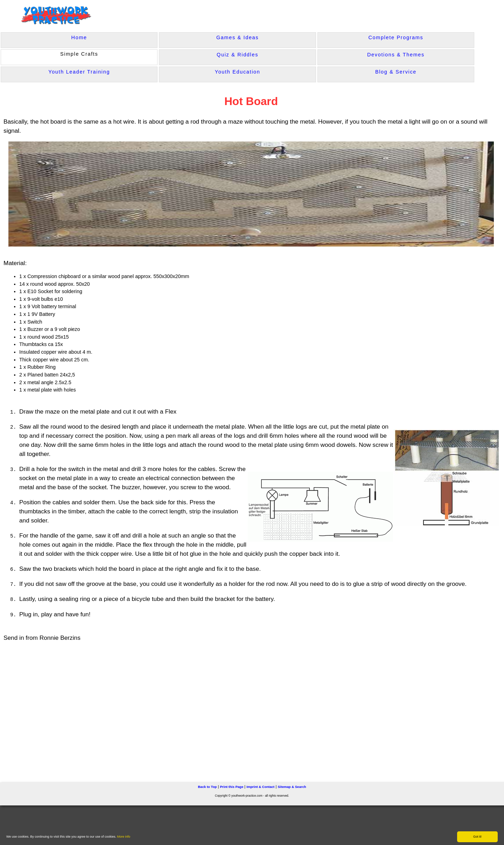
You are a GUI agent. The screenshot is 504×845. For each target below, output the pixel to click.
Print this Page (232, 787)
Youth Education (238, 72)
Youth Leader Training (79, 72)
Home (79, 37)
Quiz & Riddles (237, 55)
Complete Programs (396, 37)
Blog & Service (396, 72)
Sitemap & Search (292, 787)
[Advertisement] (146, 709)
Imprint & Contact (260, 787)
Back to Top (207, 787)
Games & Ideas (237, 37)
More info (124, 837)
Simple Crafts (79, 54)
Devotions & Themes (396, 55)
